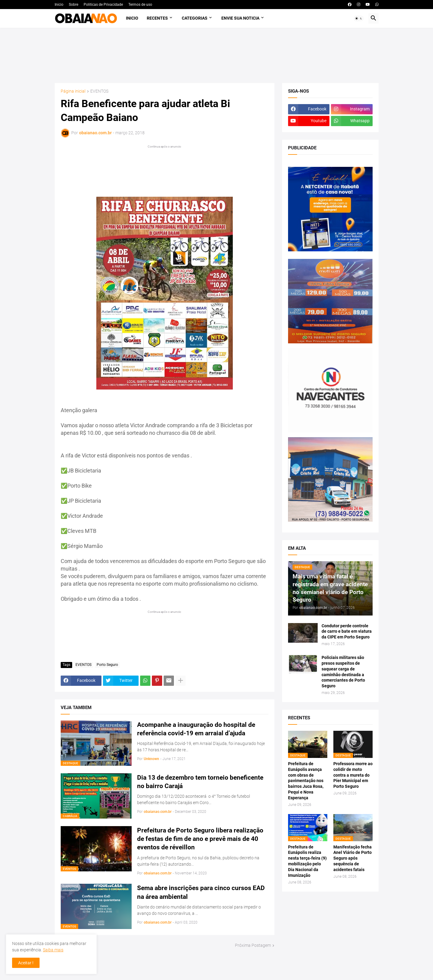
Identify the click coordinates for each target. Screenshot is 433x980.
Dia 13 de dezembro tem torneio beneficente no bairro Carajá (200, 782)
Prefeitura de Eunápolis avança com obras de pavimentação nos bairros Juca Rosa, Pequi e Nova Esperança (306, 781)
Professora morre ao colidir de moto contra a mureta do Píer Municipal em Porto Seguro (353, 775)
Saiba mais (53, 950)
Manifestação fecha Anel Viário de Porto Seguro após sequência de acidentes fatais (353, 858)
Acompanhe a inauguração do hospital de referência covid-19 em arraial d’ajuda (196, 729)
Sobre (74, 5)
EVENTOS (99, 91)
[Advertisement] (216, 55)
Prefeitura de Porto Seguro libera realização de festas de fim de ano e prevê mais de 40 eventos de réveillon (200, 839)
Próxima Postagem (253, 945)
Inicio (59, 5)
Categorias (195, 18)
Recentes (157, 18)
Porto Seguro (107, 665)
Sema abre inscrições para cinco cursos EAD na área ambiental (201, 892)
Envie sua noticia (240, 18)
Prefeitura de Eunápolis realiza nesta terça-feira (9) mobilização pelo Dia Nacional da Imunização (307, 861)
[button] (359, 18)
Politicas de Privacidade (103, 5)
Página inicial (73, 91)
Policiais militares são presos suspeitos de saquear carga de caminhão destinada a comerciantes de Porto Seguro (343, 672)
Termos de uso (140, 5)
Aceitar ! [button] (26, 963)
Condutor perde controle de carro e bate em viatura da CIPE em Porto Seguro (347, 632)
